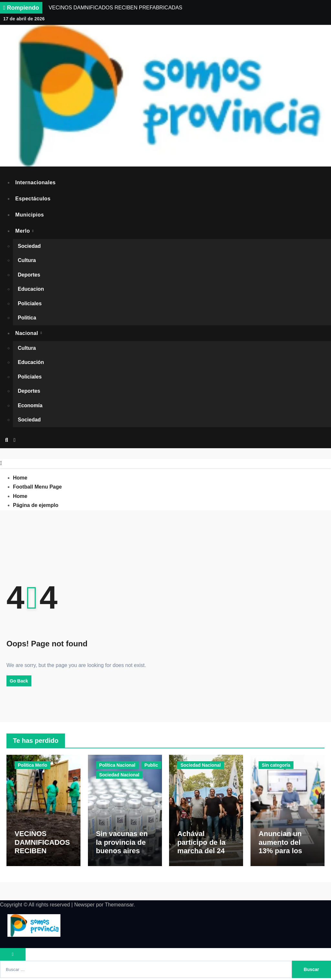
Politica (27, 318)
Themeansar (119, 907)
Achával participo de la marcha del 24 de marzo (206, 849)
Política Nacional (117, 765)
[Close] (1, 463)
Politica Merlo (32, 765)
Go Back (19, 681)
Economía (30, 406)
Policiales (30, 304)
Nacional (28, 333)
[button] (15, 441)
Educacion (31, 289)
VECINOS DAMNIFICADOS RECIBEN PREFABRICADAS (43, 853)
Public (151, 765)
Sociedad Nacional (119, 775)
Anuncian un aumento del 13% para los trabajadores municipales (280, 853)
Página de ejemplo (36, 505)
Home (20, 478)
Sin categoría (276, 765)
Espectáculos (33, 199)
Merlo (24, 231)
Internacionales (36, 182)
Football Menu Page (37, 487)
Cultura (27, 261)
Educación (31, 363)
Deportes (29, 275)
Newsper (84, 907)
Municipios (30, 215)
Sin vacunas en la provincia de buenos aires (122, 844)
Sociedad (29, 246)
